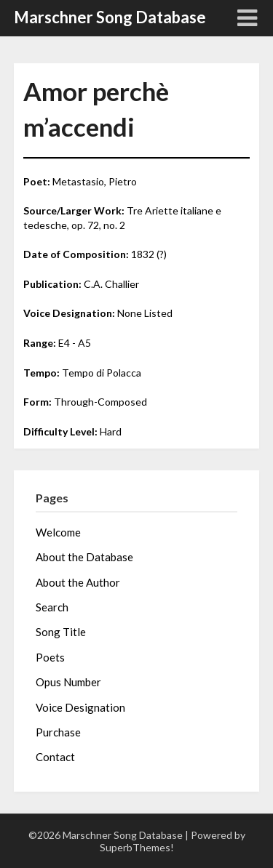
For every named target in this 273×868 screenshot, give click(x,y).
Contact (55, 757)
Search (52, 607)
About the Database (84, 557)
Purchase (58, 732)
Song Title (61, 632)
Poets (50, 657)
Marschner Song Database (110, 17)
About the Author (78, 582)
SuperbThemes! (137, 847)
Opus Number (68, 682)
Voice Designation (80, 707)
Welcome (58, 532)
